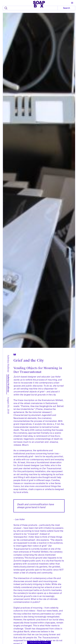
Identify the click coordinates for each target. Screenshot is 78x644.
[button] (72, 3)
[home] (39, 3)
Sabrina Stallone (8, 364)
